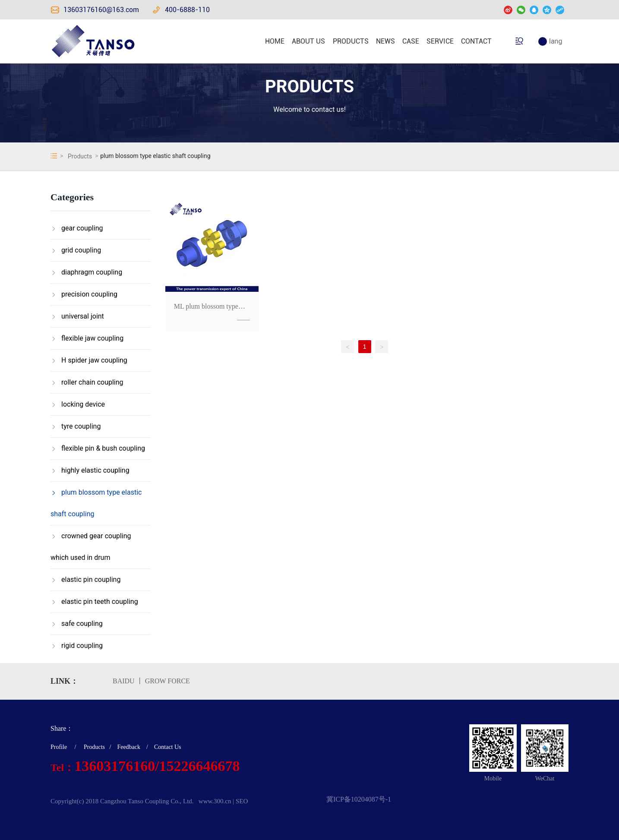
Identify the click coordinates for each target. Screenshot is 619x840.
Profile (59, 747)
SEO (242, 801)
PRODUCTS (309, 87)
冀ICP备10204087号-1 (359, 799)
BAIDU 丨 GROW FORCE (151, 681)
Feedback (129, 747)
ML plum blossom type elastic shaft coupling (206, 310)
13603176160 (115, 766)
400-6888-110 (187, 10)
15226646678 (200, 766)
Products (80, 156)
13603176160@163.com (101, 10)
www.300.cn (215, 801)
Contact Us (168, 747)
